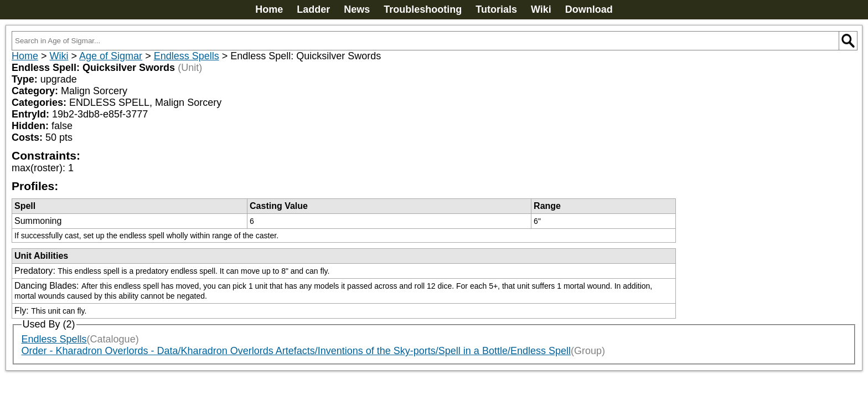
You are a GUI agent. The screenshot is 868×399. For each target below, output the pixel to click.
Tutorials (496, 9)
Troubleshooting (423, 9)
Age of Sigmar (111, 56)
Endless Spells (187, 56)
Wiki (541, 9)
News (357, 9)
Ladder (313, 9)
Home (269, 9)
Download (589, 9)
